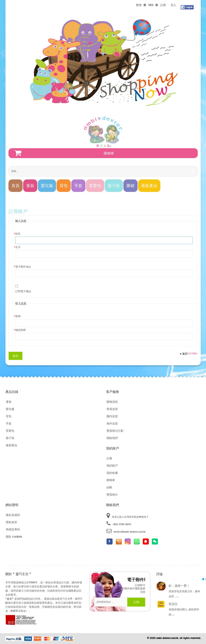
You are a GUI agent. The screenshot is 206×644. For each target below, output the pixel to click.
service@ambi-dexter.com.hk (126, 531)
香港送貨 (112, 409)
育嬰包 (10, 431)
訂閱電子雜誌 (23, 291)
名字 (18, 247)
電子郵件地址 (23, 267)
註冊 (163, 5)
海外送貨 (112, 423)
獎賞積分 (112, 494)
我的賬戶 (112, 465)
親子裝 (10, 438)
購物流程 (112, 402)
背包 (9, 416)
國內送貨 (112, 416)
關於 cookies (14, 537)
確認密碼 (21, 330)
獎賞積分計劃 (115, 431)
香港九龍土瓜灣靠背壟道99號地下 (128, 516)
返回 (184, 354)
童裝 (9, 402)
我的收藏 (112, 473)
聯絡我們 (112, 438)
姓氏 (18, 234)
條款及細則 (13, 515)
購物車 (111, 480)
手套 (9, 423)
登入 (173, 5)
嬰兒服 (10, 409)
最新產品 (11, 445)
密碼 (18, 316)
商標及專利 (13, 529)
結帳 (109, 487)
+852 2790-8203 (119, 523)
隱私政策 (11, 522)
